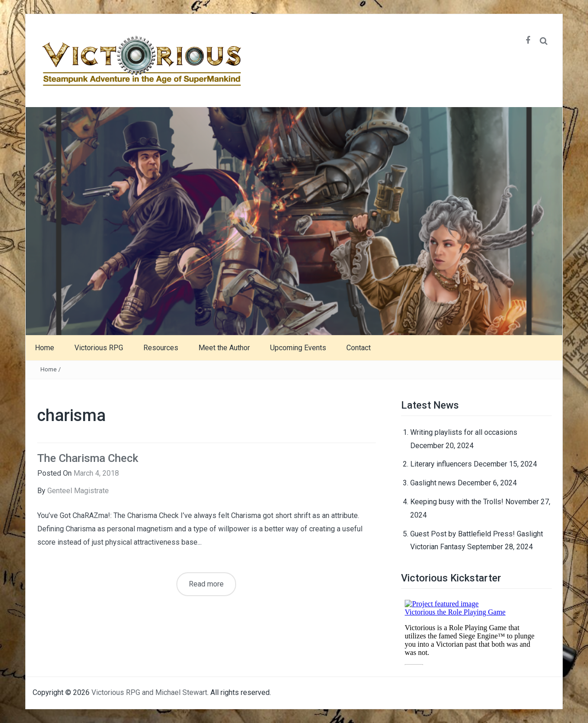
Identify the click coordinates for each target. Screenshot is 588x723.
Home (45, 348)
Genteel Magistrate (78, 491)
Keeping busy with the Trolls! (457, 502)
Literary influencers (441, 464)
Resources (161, 348)
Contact (359, 348)
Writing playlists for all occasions (464, 432)
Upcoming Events (298, 348)
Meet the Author (224, 348)
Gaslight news (433, 483)
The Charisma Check (88, 458)
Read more (206, 584)
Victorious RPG (99, 348)
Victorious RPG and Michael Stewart (149, 692)
